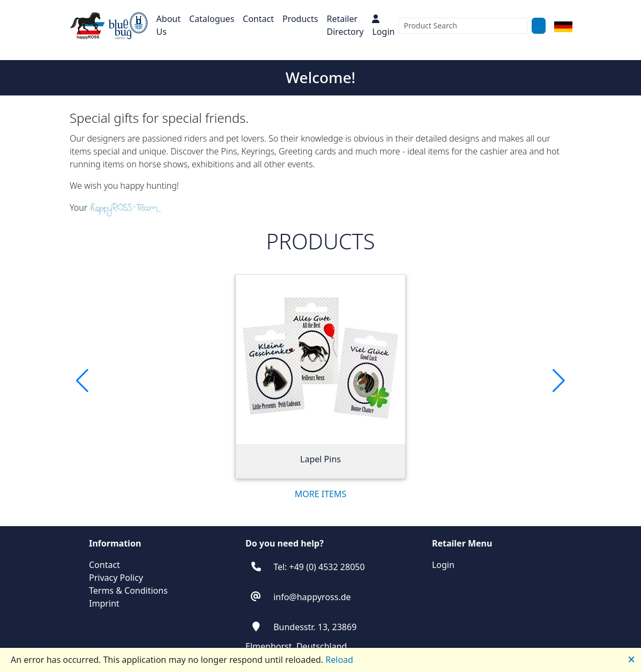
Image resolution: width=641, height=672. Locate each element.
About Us (169, 25)
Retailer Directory (345, 25)
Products (300, 19)
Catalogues (212, 19)
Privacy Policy (116, 578)
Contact (258, 19)
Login (383, 26)
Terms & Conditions (128, 590)
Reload (339, 660)
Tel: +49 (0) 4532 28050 (319, 567)
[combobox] (463, 26)
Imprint (104, 603)
